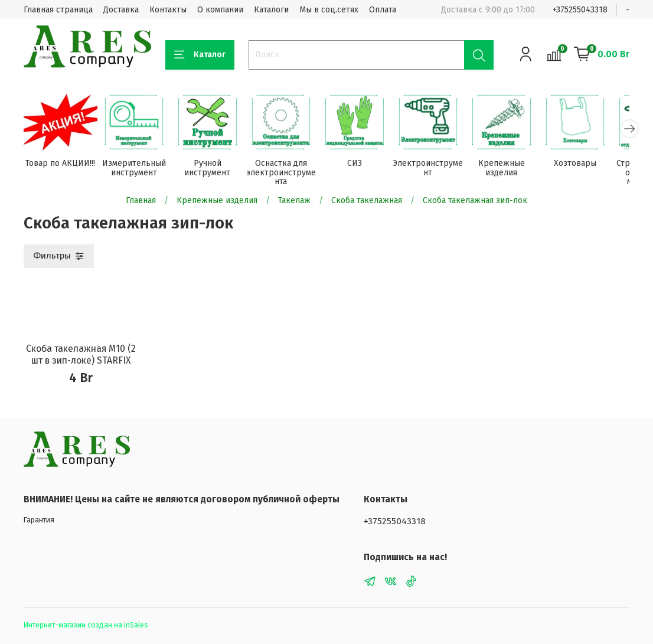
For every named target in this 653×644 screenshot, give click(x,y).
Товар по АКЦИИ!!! (61, 165)
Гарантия (39, 520)
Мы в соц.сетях (329, 10)
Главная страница (58, 10)
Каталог (200, 55)
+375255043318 (580, 10)
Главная (141, 202)
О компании (220, 10)
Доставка (121, 10)
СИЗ (365, 165)
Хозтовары (592, 165)
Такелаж (294, 202)
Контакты (168, 10)
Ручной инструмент (213, 170)
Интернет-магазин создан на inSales (86, 625)
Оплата (383, 10)
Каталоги (271, 10)
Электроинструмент (440, 170)
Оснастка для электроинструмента (289, 174)
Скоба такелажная (367, 202)
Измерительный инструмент (137, 170)
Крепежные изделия (516, 170)
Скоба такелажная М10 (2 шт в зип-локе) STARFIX (81, 356)
